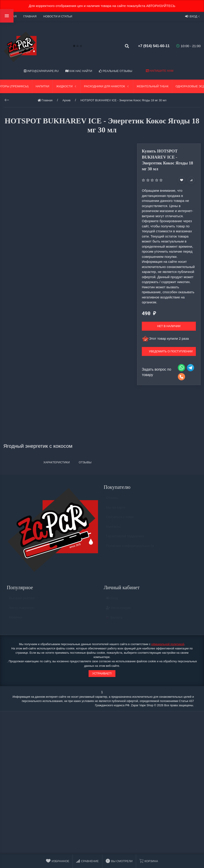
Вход (193, 16)
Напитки (42, 86)
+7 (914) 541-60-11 (151, 46)
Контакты (113, 529)
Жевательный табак (153, 86)
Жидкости (67, 86)
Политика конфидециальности (130, 548)
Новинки (16, 619)
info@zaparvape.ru (41, 71)
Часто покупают (21, 610)
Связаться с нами (120, 519)
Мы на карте (116, 509)
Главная (30, 16)
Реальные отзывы (116, 71)
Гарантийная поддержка (125, 538)
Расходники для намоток (107, 86)
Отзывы (112, 500)
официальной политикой (168, 644)
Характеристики (56, 462)
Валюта (114, 620)
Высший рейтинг (22, 600)
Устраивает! (102, 673)
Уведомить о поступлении (171, 351)
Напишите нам (160, 71)
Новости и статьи (58, 16)
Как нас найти (79, 71)
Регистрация (118, 610)
